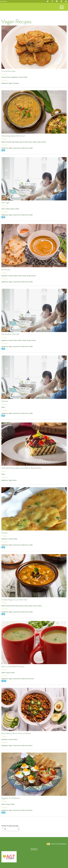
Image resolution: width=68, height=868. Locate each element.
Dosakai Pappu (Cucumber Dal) (14, 600)
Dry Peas (31, 679)
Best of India (24, 142)
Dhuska (4, 533)
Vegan (10, 83)
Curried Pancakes (8, 71)
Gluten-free (25, 148)
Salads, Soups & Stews (39, 142)
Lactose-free (17, 148)
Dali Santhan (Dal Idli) (10, 334)
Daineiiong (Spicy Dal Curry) (13, 136)
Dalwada (5, 401)
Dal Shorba (6, 270)
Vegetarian (5, 83)
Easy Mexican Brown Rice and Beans (16, 733)
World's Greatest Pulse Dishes (10, 142)
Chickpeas (16, 83)
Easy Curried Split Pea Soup (13, 666)
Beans (15, 480)
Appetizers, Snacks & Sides (19, 77)
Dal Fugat (5, 203)
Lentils (31, 148)
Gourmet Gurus (6, 77)
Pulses (8, 9)
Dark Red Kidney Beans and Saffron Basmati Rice (21, 468)
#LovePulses (4, 1)
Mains (30, 142)
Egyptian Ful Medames (11, 798)
